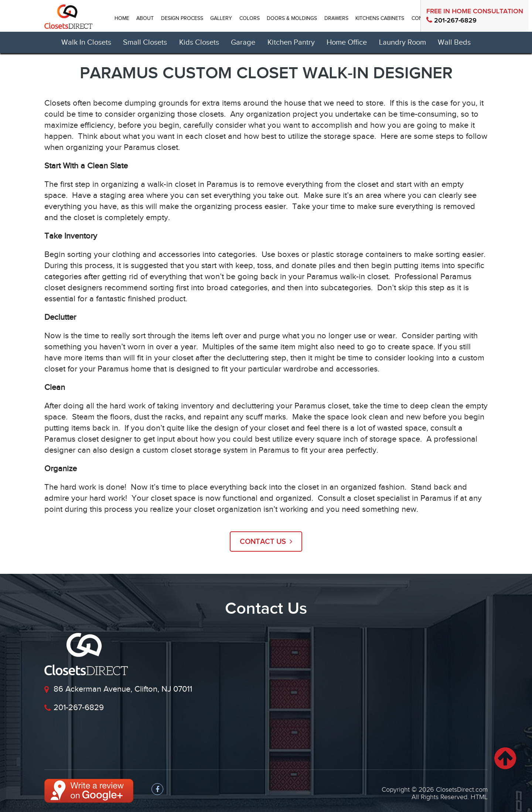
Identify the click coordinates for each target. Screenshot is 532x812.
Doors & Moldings (292, 18)
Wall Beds (454, 42)
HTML (479, 797)
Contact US (266, 542)
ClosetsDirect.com (462, 790)
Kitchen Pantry (291, 42)
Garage (243, 42)
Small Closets (145, 42)
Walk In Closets (86, 42)
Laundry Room (403, 42)
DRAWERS (336, 18)
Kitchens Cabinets (380, 18)
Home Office (347, 42)
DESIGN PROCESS (182, 18)
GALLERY (221, 18)
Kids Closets (199, 42)
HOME (122, 18)
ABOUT (145, 18)
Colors (250, 18)
